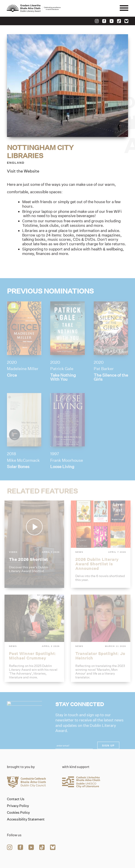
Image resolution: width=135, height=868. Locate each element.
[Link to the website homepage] (34, 8)
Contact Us (16, 799)
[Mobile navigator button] (124, 8)
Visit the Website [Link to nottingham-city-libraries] (23, 171)
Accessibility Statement (26, 819)
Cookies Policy (18, 813)
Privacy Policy (18, 806)
